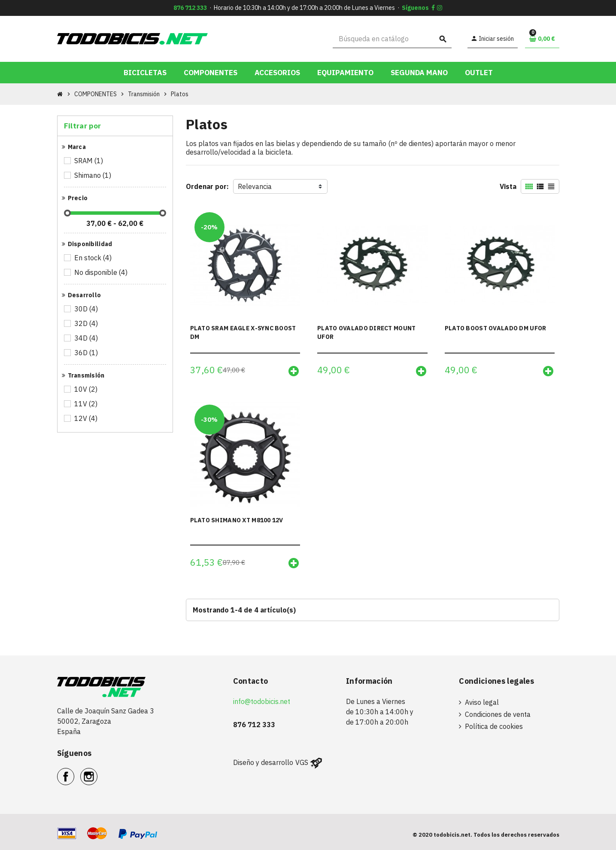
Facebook (74, 772)
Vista (508, 186)
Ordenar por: (207, 186)
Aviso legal (482, 702)
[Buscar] (392, 39)
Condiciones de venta (498, 714)
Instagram (97, 772)
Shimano (93, 175)
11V (86, 404)
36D (87, 353)
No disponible (102, 272)
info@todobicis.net (262, 701)
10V (86, 389)
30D (87, 309)
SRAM (89, 161)
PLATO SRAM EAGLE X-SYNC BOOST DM (243, 332)
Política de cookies (494, 726)
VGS (302, 762)
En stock (94, 258)
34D (87, 338)
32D (87, 323)
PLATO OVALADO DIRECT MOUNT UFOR (366, 332)
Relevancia (255, 186)
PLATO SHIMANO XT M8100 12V (237, 520)
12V (86, 418)
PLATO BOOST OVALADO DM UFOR (496, 328)
